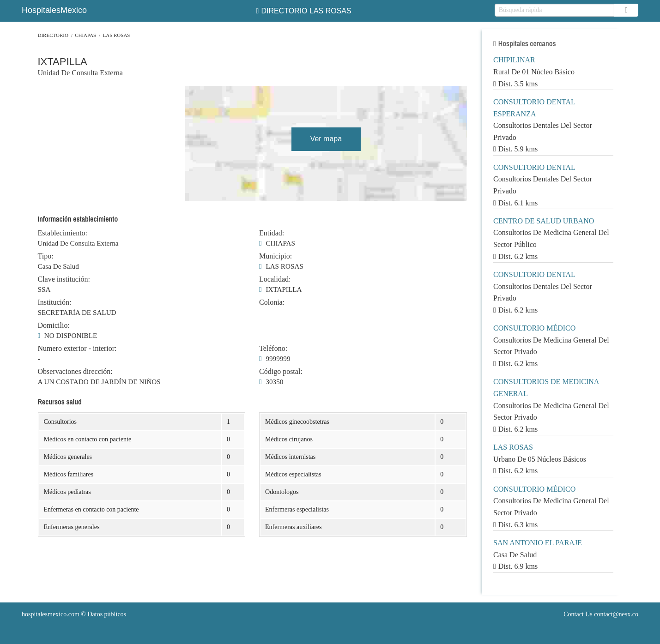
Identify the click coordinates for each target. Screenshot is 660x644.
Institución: (55, 302)
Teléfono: (273, 349)
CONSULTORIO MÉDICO (534, 328)
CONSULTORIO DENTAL (534, 167)
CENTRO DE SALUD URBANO (544, 221)
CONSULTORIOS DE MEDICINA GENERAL (546, 388)
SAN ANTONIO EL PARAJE (538, 543)
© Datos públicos (74, 614)
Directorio (53, 35)
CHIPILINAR (514, 60)
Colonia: (272, 302)
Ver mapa (326, 139)
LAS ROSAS (116, 35)
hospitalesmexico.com (51, 614)
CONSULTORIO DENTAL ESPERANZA (534, 108)
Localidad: (275, 279)
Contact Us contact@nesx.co (601, 614)
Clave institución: (64, 279)
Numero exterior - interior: (77, 349)
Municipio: (276, 256)
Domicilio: (54, 325)
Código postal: (281, 372)
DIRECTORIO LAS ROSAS (304, 11)
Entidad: (272, 233)
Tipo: (46, 256)
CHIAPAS (85, 35)
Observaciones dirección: (75, 372)
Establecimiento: (63, 233)
